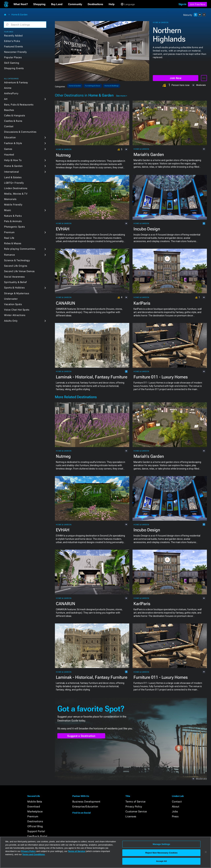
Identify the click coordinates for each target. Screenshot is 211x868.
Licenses (131, 816)
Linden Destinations (16, 188)
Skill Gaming (12, 63)
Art (6, 99)
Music (8, 210)
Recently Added (13, 36)
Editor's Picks (12, 41)
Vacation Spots (13, 304)
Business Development (86, 802)
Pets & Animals (13, 221)
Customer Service (136, 811)
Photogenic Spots (14, 227)
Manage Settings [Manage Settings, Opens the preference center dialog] (161, 844)
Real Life (9, 238)
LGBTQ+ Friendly (14, 183)
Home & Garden (19, 15)
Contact (177, 802)
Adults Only (11, 321)
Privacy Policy (134, 807)
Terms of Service (136, 802)
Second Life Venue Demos (19, 271)
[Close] (206, 852)
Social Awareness (14, 277)
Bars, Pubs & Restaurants (19, 105)
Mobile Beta (35, 802)
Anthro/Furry (11, 93)
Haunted (9, 155)
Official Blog (35, 826)
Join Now (175, 78)
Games (8, 149)
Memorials (10, 199)
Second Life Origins (16, 266)
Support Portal (36, 831)
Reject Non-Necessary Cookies (161, 853)
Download (34, 807)
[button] (21, 4)
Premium (9, 232)
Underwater (11, 299)
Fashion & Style (13, 143)
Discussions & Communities (20, 132)
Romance (10, 255)
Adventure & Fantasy (16, 83)
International (12, 172)
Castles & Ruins (13, 121)
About (176, 807)
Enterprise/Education (85, 807)
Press (175, 816)
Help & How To (13, 160)
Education (10, 137)
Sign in (182, 4)
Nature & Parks (13, 216)
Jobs (175, 811)
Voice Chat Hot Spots (17, 310)
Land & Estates (13, 177)
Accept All (161, 861)
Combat (9, 126)
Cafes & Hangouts (15, 116)
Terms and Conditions (33, 854)
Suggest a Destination (81, 736)
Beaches (9, 110)
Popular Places (13, 57)
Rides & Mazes (13, 243)
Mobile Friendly (13, 205)
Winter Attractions (15, 315)
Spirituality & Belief (15, 282)
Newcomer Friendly (15, 52)
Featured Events (14, 47)
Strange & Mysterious (17, 293)
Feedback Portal (37, 836)
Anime (8, 88)
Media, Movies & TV (16, 194)
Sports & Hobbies (14, 288)
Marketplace (35, 811)
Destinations (35, 821)
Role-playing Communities (20, 249)
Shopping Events (14, 68)
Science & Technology (17, 260)
